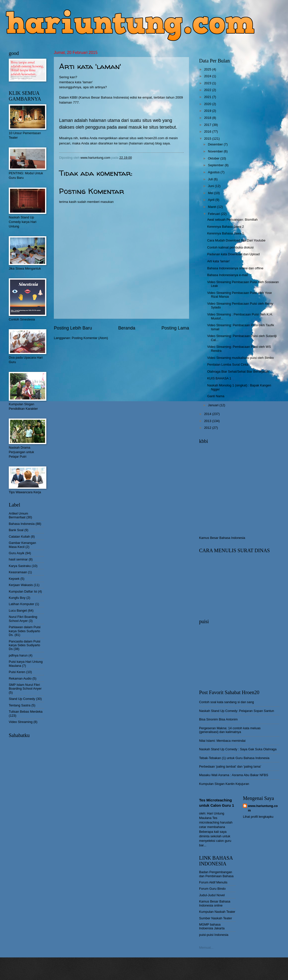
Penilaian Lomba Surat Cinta (228, 364)
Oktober (214, 158)
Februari (214, 214)
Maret (212, 207)
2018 (208, 118)
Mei (211, 193)
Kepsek (14, 579)
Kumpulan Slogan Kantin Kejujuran (224, 784)
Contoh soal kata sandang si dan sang (227, 702)
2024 (208, 76)
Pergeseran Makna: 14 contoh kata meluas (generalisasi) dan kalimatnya (230, 730)
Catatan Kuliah (19, 537)
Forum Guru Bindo (212, 889)
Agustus (214, 172)
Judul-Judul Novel (212, 895)
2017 (208, 125)
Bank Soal (16, 530)
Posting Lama (175, 328)
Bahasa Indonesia (22, 524)
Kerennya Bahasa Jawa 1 (226, 233)
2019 (208, 111)
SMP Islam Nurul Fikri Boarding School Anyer (25, 687)
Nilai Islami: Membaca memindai (222, 741)
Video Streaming (21, 722)
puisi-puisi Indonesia (214, 935)
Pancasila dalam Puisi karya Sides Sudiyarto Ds (25, 645)
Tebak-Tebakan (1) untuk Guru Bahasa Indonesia (234, 758)
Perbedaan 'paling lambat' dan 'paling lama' (230, 766)
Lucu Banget (18, 610)
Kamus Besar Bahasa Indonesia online (215, 903)
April (211, 200)
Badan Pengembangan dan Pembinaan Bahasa (216, 874)
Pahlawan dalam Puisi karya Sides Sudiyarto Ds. (25, 631)
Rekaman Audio (20, 678)
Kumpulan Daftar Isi (23, 591)
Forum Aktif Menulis (213, 882)
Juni (211, 186)
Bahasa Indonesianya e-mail (227, 275)
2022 (208, 90)
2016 (208, 132)
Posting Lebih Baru (73, 328)
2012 (208, 428)
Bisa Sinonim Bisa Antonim (218, 719)
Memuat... (206, 948)
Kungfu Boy (17, 598)
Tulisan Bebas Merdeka (26, 712)
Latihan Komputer (22, 604)
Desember (216, 144)
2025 (208, 69)
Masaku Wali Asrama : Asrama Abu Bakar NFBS (234, 775)
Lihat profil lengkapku (258, 817)
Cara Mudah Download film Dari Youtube (236, 240)
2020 (208, 104)
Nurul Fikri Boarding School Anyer (23, 619)
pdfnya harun (18, 655)
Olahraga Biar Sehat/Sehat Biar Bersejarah (238, 372)
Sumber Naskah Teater (215, 918)
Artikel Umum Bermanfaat (18, 515)
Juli (211, 179)
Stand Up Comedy (22, 699)
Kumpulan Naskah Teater (217, 912)
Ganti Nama (216, 396)
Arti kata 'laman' (219, 261)
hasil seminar (18, 559)
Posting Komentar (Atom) (90, 338)
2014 (208, 414)
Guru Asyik (17, 553)
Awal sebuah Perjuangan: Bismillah (232, 220)
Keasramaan (18, 572)
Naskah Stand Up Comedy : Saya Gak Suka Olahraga (238, 749)
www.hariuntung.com (263, 808)
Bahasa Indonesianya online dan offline (235, 268)
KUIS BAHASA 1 (219, 378)
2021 (208, 97)
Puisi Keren (17, 672)
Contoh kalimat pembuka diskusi (230, 247)
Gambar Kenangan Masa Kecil (22, 545)
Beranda (127, 328)
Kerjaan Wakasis (21, 585)
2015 (208, 139)
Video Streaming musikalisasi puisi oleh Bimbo (240, 358)
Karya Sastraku (20, 566)
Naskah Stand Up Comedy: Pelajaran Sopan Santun (237, 711)
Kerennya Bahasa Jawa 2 (226, 227)
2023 (208, 83)
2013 (208, 421)
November (216, 151)
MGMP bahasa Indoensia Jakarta (212, 926)
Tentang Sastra (20, 705)
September (216, 165)
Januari (214, 405)
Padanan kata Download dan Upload (233, 254)
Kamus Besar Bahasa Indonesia (222, 538)
